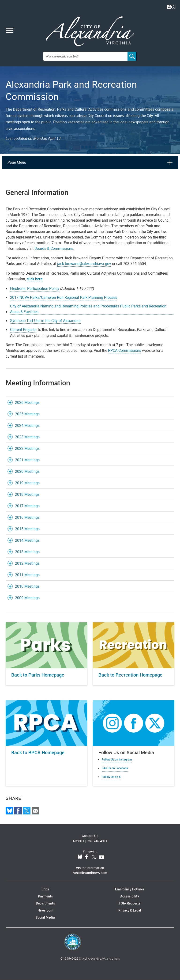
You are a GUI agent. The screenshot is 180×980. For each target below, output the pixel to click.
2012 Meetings (27, 563)
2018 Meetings (27, 494)
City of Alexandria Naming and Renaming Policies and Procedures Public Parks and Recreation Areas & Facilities (88, 309)
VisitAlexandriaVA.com (90, 873)
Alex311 (79, 841)
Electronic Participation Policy (35, 288)
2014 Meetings (27, 540)
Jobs (45, 889)
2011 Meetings (27, 575)
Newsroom (45, 910)
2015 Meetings (27, 529)
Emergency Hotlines (130, 889)
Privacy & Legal (130, 910)
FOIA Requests (130, 903)
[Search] (132, 56)
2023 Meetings (27, 437)
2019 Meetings (27, 483)
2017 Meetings (27, 506)
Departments (45, 903)
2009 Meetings (27, 598)
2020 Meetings (27, 471)
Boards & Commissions (54, 248)
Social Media (45, 917)
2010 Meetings (27, 586)
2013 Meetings (27, 552)
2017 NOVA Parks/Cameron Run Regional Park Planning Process (64, 297)
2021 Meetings (27, 460)
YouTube (102, 857)
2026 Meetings (27, 402)
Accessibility (130, 896)
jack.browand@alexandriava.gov (84, 264)
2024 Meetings (27, 425)
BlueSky (80, 857)
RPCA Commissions (125, 350)
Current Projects (23, 329)
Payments (45, 896)
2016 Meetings (27, 517)
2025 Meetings (27, 414)
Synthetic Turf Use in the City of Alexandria (45, 321)
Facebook (86, 857)
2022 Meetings (27, 448)
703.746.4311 (97, 841)
